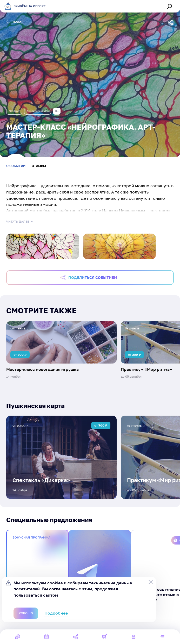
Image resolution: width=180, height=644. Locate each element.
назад (15, 22)
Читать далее (20, 222)
